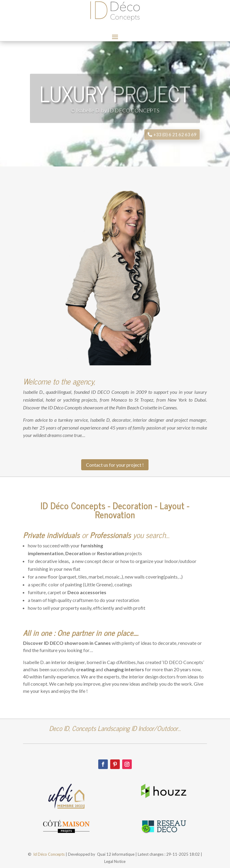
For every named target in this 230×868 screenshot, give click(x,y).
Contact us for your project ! (115, 465)
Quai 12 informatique (116, 854)
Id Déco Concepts (49, 854)
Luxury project (115, 99)
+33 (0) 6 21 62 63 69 (175, 140)
